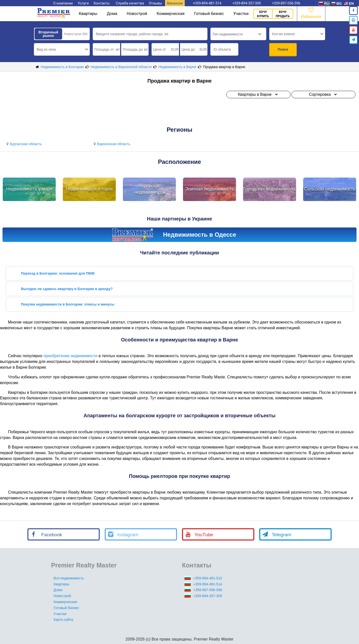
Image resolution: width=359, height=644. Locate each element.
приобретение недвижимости (70, 356)
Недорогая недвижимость (149, 189)
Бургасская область (23, 144)
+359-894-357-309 (208, 596)
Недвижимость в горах (89, 189)
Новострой (137, 14)
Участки (241, 14)
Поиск (283, 49)
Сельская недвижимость (330, 189)
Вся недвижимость (69, 578)
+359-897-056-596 (208, 590)
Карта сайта (63, 620)
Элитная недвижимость (210, 189)
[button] (62, 49)
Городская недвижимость (270, 189)
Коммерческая (171, 14)
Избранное (311, 13)
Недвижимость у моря (29, 189)
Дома (112, 14)
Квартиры (88, 14)
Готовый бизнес (209, 14)
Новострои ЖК (76, 34)
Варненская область (111, 144)
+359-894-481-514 (208, 584)
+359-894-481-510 (208, 578)
